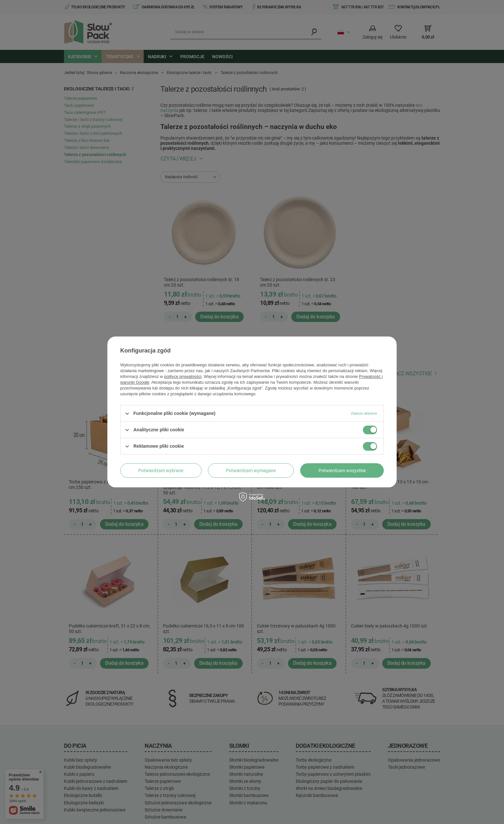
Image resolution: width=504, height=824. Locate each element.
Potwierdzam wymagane (251, 471)
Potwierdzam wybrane (161, 471)
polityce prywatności (183, 376)
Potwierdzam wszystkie (342, 471)
